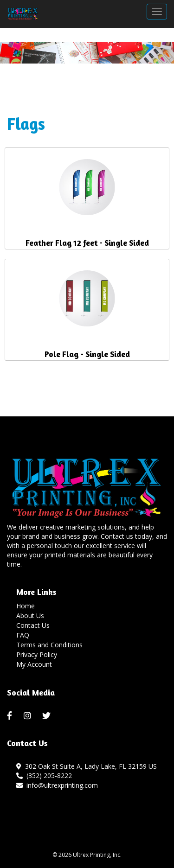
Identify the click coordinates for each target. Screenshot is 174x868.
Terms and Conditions (49, 645)
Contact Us (33, 625)
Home (26, 606)
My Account (34, 664)
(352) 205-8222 (44, 775)
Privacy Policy (37, 654)
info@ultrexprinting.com (57, 785)
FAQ (23, 635)
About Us (30, 616)
